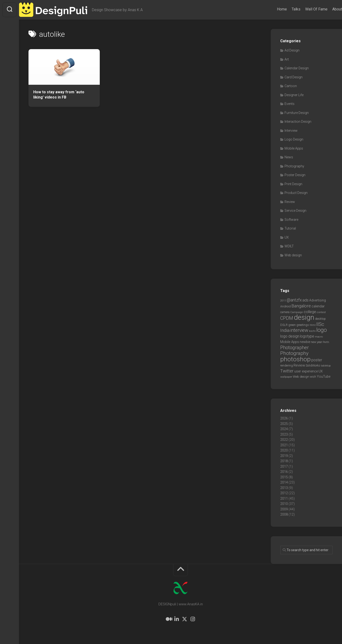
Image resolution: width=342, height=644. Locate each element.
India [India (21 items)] (285, 330)
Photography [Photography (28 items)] (294, 353)
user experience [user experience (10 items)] (306, 371)
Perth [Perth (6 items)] (326, 342)
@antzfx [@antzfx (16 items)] (294, 300)
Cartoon (291, 86)
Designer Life (294, 95)
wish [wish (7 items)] (313, 377)
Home (272, 9)
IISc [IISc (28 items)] (320, 324)
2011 (284, 498)
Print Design (293, 184)
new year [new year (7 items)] (316, 342)
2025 (284, 424)
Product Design (296, 193)
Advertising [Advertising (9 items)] (318, 300)
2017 (284, 466)
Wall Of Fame (307, 9)
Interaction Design (298, 122)
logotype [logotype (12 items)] (307, 336)
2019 (284, 456)
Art (287, 59)
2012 (284, 493)
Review (290, 202)
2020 (284, 450)
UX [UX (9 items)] (321, 371)
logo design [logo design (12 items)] (290, 336)
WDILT (289, 246)
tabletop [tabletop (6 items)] (326, 366)
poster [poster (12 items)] (317, 360)
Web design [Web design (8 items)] (301, 377)
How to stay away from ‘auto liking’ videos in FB (59, 95)
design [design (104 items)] (304, 317)
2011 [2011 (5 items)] (283, 301)
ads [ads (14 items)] (305, 300)
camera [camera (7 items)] (285, 312)
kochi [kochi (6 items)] (312, 331)
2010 (284, 504)
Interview (291, 131)
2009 (284, 509)
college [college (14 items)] (310, 312)
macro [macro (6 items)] (319, 337)
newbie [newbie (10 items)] (305, 342)
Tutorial (290, 228)
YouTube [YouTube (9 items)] (324, 376)
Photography (294, 166)
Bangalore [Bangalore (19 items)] (301, 306)
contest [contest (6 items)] (321, 312)
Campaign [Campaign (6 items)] (297, 312)
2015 (284, 477)
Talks (287, 9)
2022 (284, 440)
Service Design (295, 211)
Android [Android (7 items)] (285, 306)
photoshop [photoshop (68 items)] (295, 359)
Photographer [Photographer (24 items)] (294, 348)
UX (287, 237)
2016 (284, 472)
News (289, 157)
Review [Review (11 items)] (299, 365)
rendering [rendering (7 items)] (287, 365)
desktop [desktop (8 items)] (320, 319)
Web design (293, 255)
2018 (284, 461)
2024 (284, 429)
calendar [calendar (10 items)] (318, 306)
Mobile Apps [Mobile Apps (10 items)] (290, 342)
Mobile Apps (294, 148)
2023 (284, 434)
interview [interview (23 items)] (299, 330)
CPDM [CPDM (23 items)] (287, 318)
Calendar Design (297, 68)
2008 (284, 514)
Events (290, 104)
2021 (284, 445)
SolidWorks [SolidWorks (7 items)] (313, 365)
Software (291, 220)
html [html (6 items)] (313, 325)
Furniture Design (297, 113)
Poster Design (295, 175)
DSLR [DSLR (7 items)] (284, 325)
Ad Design (292, 50)
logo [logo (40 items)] (322, 330)
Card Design (294, 77)
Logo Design (294, 139)
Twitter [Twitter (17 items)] (287, 371)
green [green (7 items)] (292, 325)
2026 (284, 418)
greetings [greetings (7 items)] (303, 325)
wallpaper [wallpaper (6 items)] (286, 377)
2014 (284, 482)
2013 (284, 488)
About (328, 9)
